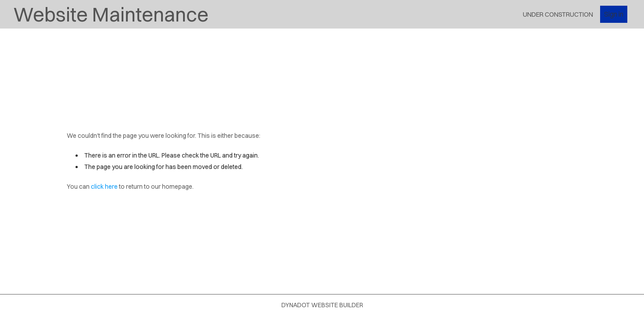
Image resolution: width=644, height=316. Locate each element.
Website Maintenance (111, 14)
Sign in (614, 14)
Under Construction (558, 14)
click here (104, 187)
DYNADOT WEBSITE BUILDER (322, 305)
